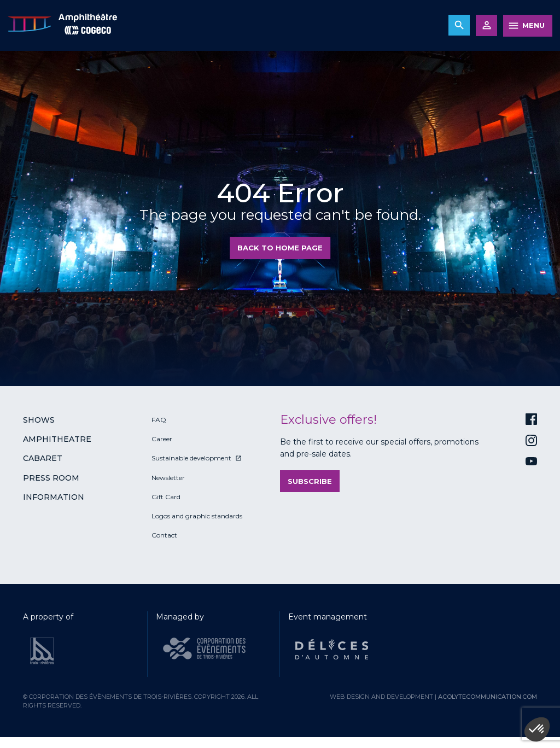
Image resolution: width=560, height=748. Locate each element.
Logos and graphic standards (197, 516)
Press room (51, 478)
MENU (533, 25)
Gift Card (166, 497)
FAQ (159, 420)
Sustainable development (191, 458)
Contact (164, 535)
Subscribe (310, 481)
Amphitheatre (57, 439)
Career (162, 439)
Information (54, 497)
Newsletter (168, 478)
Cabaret (43, 458)
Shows (39, 420)
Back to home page (280, 248)
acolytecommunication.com (488, 697)
